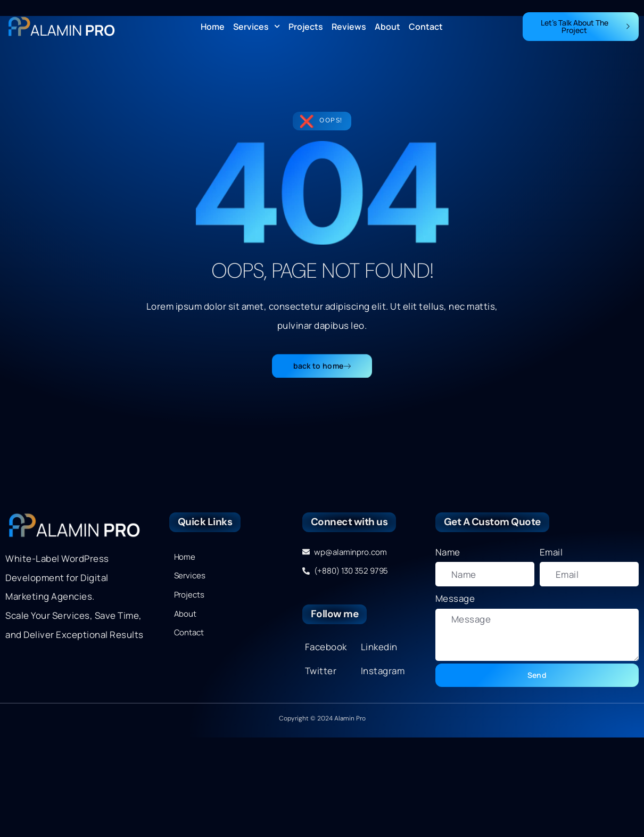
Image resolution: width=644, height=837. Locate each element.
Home (213, 27)
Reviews (349, 27)
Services (257, 27)
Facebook (326, 647)
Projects (306, 27)
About (387, 27)
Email (551, 552)
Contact (426, 27)
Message (455, 598)
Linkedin (379, 647)
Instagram (383, 671)
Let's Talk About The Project (586, 26)
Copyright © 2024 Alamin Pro (322, 718)
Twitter (321, 671)
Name (448, 552)
